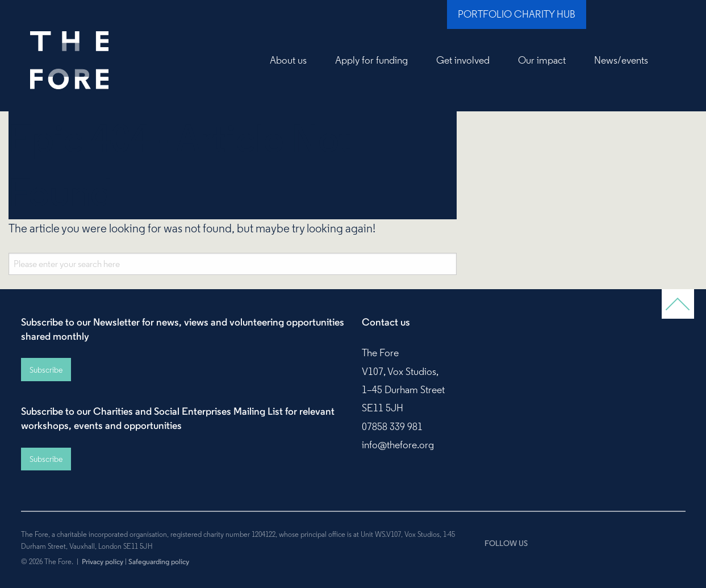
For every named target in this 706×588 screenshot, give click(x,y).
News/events (621, 60)
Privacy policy (103, 561)
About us (288, 60)
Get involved (463, 60)
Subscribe (46, 370)
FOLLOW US (506, 543)
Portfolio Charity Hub (517, 14)
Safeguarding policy (159, 561)
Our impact (542, 60)
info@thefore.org (398, 445)
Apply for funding (371, 60)
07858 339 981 (392, 427)
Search (674, 60)
